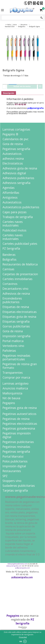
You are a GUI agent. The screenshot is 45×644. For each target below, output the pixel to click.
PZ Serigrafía (25, 621)
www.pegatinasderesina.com (17, 564)
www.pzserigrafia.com (14, 566)
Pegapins (13, 616)
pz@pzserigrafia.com (22, 568)
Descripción (9, 93)
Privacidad (23, 637)
